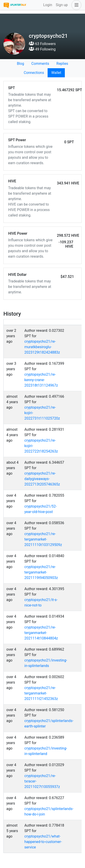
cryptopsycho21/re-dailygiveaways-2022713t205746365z (42, 479)
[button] (75, 5)
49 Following (42, 49)
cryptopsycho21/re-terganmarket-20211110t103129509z (43, 539)
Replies (62, 64)
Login (48, 5)
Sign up (62, 5)
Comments (40, 64)
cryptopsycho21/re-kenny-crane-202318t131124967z (41, 380)
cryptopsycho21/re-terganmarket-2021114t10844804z (41, 633)
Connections (34, 73)
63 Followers (42, 44)
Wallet (56, 73)
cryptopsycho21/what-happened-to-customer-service (43, 842)
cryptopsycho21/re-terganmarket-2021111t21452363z (41, 693)
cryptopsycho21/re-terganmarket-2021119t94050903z (41, 572)
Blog (20, 64)
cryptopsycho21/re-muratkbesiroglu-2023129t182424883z (42, 347)
